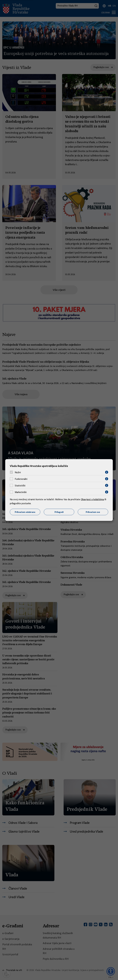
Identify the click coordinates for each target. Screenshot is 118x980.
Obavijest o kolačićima (92, 499)
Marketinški (21, 492)
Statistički (20, 485)
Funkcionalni (21, 479)
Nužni (18, 472)
